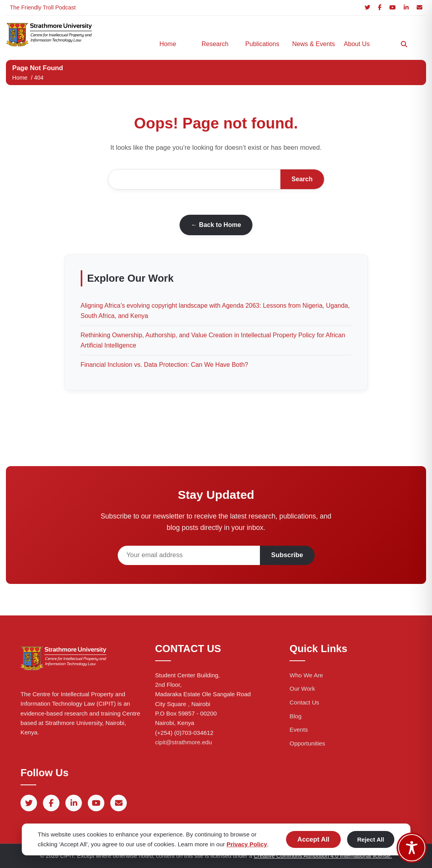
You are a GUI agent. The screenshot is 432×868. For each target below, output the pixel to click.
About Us (357, 44)
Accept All (313, 839)
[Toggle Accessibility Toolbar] (412, 848)
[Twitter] (367, 8)
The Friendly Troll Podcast (43, 7)
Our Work (302, 689)
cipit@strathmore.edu (184, 742)
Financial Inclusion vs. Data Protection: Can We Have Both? (165, 365)
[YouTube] (393, 8)
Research (215, 44)
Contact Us (304, 702)
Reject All (371, 839)
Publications (262, 44)
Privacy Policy (247, 844)
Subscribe (287, 555)
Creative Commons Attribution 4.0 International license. (323, 856)
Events (299, 730)
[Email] (419, 8)
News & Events (312, 44)
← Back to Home (216, 225)
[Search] (404, 44)
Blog (295, 716)
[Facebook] (380, 8)
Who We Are (306, 675)
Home (168, 44)
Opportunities (307, 743)
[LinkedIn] (406, 8)
